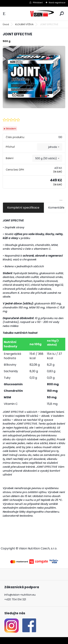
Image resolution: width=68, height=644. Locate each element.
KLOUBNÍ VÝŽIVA (24, 24)
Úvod (6, 24)
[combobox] (50, 147)
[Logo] (42, 14)
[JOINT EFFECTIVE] (34, 77)
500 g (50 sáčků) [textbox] (46, 158)
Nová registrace (57, 3)
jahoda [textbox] (53, 147)
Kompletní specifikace (23, 208)
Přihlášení (38, 3)
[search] (62, 13)
